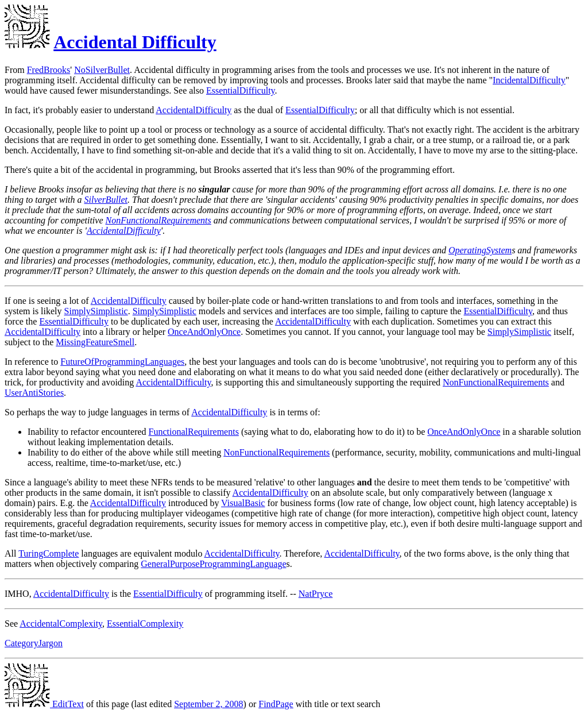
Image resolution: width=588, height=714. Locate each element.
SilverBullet (106, 200)
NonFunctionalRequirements (158, 220)
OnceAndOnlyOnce (204, 332)
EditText (44, 704)
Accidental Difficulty (135, 42)
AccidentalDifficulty (194, 110)
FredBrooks (49, 70)
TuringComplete (49, 553)
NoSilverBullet (102, 70)
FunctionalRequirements (194, 432)
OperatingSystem (480, 250)
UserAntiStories (34, 393)
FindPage (276, 704)
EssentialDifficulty (241, 90)
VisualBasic (243, 503)
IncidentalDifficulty (529, 80)
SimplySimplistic (96, 311)
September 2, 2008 (208, 704)
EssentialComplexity (145, 624)
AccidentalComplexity (61, 624)
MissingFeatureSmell (95, 342)
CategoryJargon (34, 643)
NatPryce (316, 594)
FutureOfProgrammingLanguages (122, 362)
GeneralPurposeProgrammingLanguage (213, 564)
